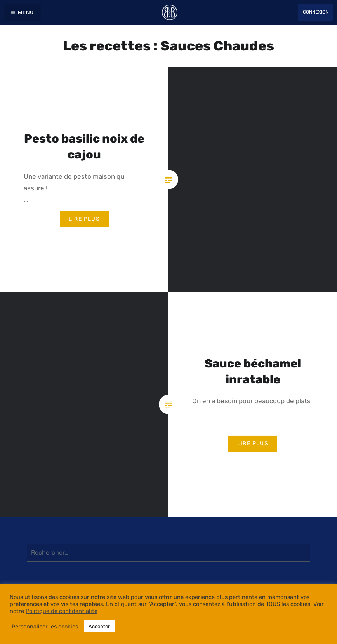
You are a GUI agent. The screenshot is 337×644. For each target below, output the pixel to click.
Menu (26, 12)
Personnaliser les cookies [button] (45, 627)
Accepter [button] (99, 626)
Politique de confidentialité (62, 611)
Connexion (316, 12)
